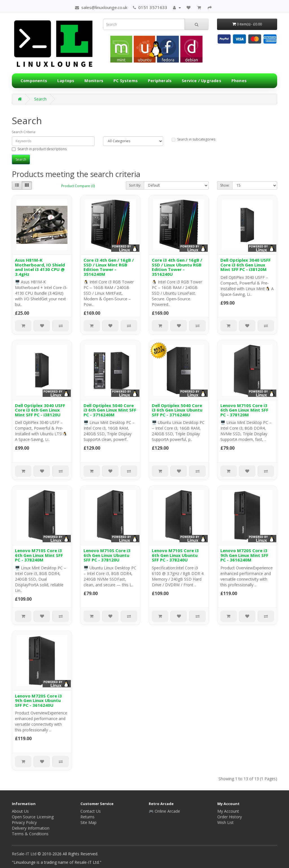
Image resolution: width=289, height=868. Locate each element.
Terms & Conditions (30, 834)
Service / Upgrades (202, 81)
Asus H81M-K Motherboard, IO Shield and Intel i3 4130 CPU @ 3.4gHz (40, 267)
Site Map (88, 822)
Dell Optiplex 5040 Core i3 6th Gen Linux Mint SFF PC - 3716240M (110, 410)
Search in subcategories (193, 139)
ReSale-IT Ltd (25, 854)
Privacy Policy (24, 822)
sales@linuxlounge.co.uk (101, 7)
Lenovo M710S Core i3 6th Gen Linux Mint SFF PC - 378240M (39, 555)
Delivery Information (31, 828)
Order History (230, 817)
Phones (239, 81)
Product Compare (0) (78, 186)
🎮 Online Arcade (164, 811)
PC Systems (126, 81)
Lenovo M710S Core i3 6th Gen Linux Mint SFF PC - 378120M (244, 410)
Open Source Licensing (33, 817)
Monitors (94, 81)
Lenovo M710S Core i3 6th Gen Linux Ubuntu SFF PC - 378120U (107, 555)
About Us (20, 811)
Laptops (66, 81)
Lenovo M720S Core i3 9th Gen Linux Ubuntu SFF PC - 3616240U (38, 700)
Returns (87, 817)
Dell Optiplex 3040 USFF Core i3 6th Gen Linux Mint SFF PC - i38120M (246, 265)
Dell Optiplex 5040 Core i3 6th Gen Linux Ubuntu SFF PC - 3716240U (177, 410)
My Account (228, 811)
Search (40, 99)
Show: (225, 185)
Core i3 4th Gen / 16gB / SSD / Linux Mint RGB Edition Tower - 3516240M (109, 267)
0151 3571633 (150, 7)
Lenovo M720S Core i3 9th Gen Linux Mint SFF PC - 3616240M (244, 555)
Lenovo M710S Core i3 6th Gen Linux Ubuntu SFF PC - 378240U (175, 555)
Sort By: (135, 185)
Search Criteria (24, 132)
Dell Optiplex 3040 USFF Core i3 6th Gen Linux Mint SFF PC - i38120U (40, 410)
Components (34, 81)
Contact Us (91, 811)
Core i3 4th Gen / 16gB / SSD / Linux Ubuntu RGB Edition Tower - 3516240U (177, 267)
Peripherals (160, 81)
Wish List (225, 822)
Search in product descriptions (39, 149)
